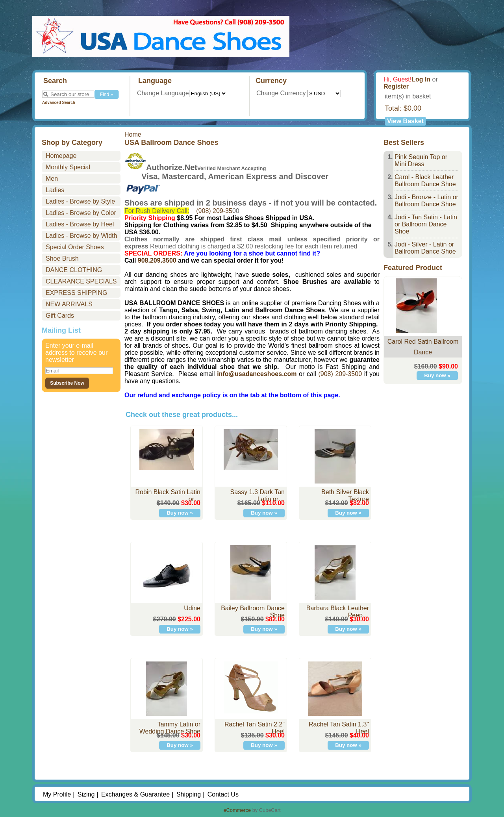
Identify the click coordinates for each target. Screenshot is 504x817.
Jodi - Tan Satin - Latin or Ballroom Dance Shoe (426, 224)
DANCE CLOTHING (74, 270)
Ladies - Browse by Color (81, 213)
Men (52, 179)
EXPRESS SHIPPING (77, 293)
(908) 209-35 (214, 211)
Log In (421, 79)
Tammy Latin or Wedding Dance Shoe (170, 728)
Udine (192, 608)
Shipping (189, 794)
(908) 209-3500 (340, 374)
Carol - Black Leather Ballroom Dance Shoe (425, 181)
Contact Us (223, 794)
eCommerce (237, 810)
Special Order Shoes (75, 247)
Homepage (61, 156)
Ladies (55, 190)
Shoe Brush (62, 258)
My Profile (57, 794)
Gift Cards (60, 316)
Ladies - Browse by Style (80, 201)
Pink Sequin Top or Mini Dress (421, 160)
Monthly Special (68, 167)
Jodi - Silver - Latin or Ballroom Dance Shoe (425, 248)
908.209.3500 (157, 260)
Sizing (86, 794)
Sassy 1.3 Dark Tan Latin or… (258, 496)
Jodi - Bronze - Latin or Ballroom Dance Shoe (426, 201)
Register (396, 86)
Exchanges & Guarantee (135, 794)
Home (133, 134)
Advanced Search (59, 103)
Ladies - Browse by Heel (80, 224)
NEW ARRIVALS (69, 304)
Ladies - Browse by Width (81, 236)
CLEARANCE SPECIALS (81, 281)
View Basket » (405, 122)
